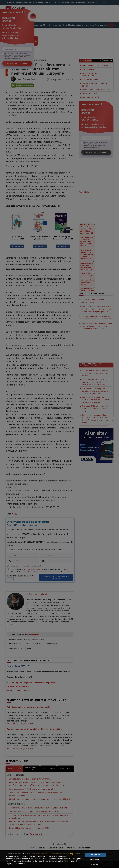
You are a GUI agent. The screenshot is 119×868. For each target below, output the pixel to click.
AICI (65, 861)
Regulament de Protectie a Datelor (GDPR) (57, 854)
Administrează (95, 859)
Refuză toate (95, 864)
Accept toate (95, 855)
